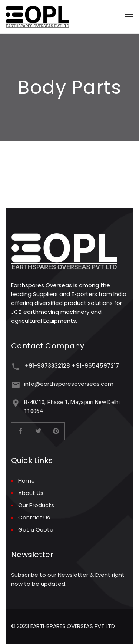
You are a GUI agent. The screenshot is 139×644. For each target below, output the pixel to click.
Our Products (36, 505)
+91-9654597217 (95, 366)
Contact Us (34, 517)
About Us (31, 493)
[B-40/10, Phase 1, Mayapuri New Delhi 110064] (16, 403)
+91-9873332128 (47, 366)
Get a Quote (36, 530)
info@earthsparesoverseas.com (69, 384)
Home (27, 481)
